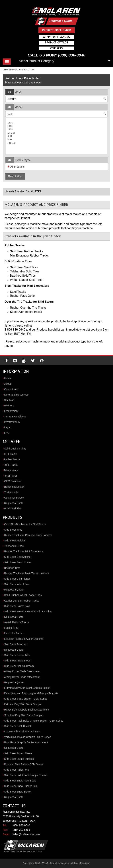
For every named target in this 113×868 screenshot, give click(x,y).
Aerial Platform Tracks (17, 622)
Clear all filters (15, 176)
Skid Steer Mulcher (15, 541)
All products (16, 167)
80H (10, 139)
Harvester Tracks (14, 633)
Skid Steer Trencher (15, 644)
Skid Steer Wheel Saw (17, 584)
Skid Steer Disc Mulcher (18, 557)
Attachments (11, 470)
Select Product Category (37, 61)
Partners (9, 405)
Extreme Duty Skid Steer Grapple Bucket (27, 688)
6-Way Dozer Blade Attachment (22, 671)
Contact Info (11, 389)
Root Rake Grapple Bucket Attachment (26, 742)
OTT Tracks (11, 454)
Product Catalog (56, 43)
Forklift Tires (11, 476)
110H (10, 126)
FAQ (7, 433)
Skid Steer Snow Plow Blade (20, 781)
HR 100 (11, 143)
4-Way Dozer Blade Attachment (22, 677)
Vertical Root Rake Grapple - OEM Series (28, 737)
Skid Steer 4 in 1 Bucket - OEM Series (26, 699)
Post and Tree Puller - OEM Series (24, 764)
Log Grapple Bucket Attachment (22, 732)
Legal (7, 427)
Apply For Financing (56, 37)
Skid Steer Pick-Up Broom (19, 666)
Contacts (56, 48)
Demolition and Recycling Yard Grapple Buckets (31, 693)
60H (10, 136)
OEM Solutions (13, 481)
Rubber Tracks (12, 459)
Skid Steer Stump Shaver (18, 753)
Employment (11, 411)
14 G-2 (11, 133)
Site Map (9, 400)
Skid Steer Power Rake (17, 606)
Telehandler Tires (14, 546)
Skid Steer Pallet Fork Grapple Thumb (26, 775)
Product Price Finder (57, 30)
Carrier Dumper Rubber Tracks (21, 601)
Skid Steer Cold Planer (17, 579)
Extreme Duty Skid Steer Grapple (23, 704)
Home (5, 70)
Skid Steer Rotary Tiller (17, 655)
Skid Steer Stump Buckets (19, 759)
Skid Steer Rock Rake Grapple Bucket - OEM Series (34, 721)
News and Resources (16, 395)
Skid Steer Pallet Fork (16, 770)
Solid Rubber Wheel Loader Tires (23, 595)
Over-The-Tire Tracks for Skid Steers (25, 524)
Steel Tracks (11, 465)
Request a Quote (61, 21)
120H (10, 129)
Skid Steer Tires (13, 530)
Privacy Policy (12, 422)
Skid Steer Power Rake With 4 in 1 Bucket (28, 611)
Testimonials (11, 492)
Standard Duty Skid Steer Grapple (23, 715)
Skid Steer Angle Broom (18, 661)
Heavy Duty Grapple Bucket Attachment (27, 710)
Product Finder (17, 70)
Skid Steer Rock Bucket (18, 726)
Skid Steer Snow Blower (18, 792)
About (8, 384)
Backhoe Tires (12, 568)
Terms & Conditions (15, 417)
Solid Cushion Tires (15, 449)
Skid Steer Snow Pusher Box (20, 786)
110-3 (10, 123)
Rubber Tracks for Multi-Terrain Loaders (27, 573)
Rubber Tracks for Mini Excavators (24, 551)
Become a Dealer (14, 487)
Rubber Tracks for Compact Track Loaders (28, 535)
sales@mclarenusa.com (26, 834)
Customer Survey (14, 498)
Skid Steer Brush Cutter (18, 562)
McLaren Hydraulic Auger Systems (24, 639)
